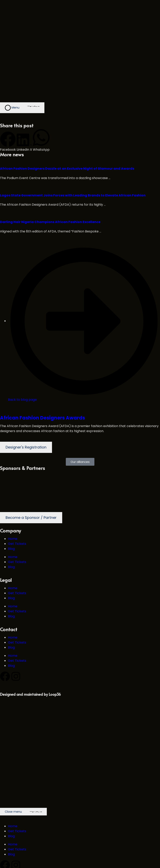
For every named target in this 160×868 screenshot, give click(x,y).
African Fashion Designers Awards (42, 418)
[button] (8, 142)
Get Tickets (17, 544)
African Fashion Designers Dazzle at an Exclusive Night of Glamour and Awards (67, 169)
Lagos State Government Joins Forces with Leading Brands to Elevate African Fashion (73, 195)
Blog (11, 549)
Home (13, 539)
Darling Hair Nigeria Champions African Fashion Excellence (50, 222)
